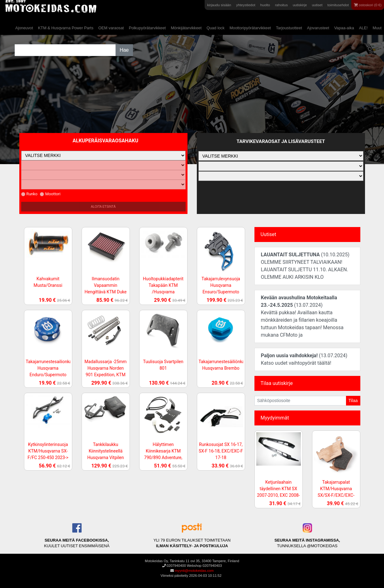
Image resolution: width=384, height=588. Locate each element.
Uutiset (268, 234)
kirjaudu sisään (219, 5)
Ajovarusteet (318, 28)
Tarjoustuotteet (289, 28)
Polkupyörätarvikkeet (147, 28)
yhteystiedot (246, 5)
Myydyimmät (275, 418)
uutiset (317, 5)
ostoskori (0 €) (368, 5)
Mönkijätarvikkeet (186, 28)
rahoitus (281, 5)
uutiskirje (300, 5)
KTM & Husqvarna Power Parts (66, 28)
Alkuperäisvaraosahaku (105, 141)
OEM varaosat (111, 28)
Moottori (50, 194)
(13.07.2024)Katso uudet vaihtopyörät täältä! (304, 359)
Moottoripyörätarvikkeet (250, 28)
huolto (265, 5)
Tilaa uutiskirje (277, 383)
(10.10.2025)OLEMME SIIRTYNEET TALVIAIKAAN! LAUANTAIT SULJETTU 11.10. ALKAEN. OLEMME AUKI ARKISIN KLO (305, 266)
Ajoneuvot (24, 28)
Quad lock (216, 28)
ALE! (363, 28)
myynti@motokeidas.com (194, 571)
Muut (377, 28)
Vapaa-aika (344, 28)
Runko (29, 194)
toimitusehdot (338, 5)
